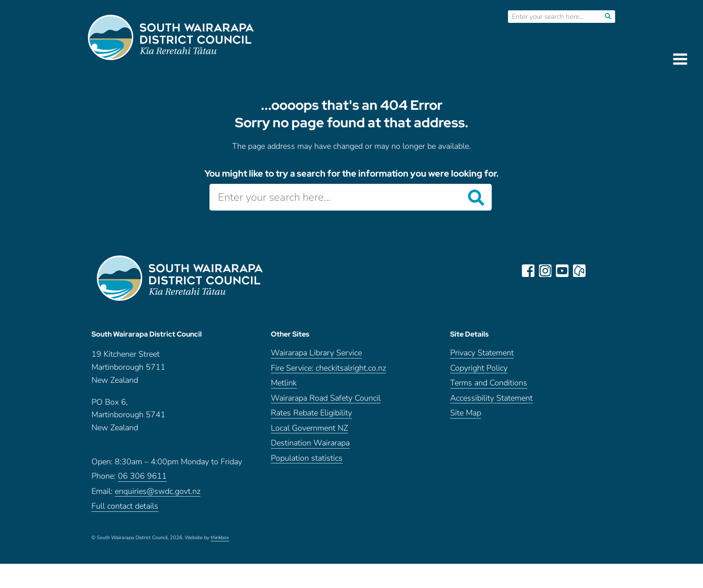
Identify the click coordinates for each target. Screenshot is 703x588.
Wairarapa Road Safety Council (326, 398)
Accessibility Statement (491, 398)
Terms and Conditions (489, 383)
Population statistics (307, 458)
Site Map (466, 413)
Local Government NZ (309, 428)
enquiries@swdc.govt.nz (158, 491)
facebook (528, 271)
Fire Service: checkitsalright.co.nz (328, 368)
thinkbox (220, 538)
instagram (545, 271)
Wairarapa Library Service (316, 353)
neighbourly (579, 271)
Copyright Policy (479, 368)
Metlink (284, 383)
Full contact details (125, 506)
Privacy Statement (482, 353)
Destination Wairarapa (310, 443)
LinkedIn (596, 271)
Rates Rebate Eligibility (311, 413)
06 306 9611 (142, 476)
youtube (562, 271)
